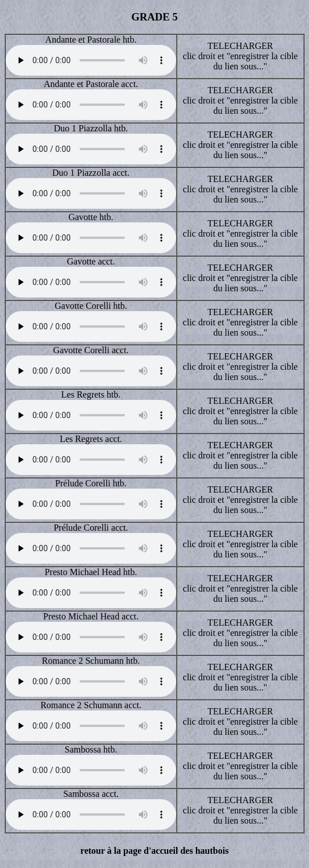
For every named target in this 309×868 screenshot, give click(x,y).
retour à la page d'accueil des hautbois (155, 851)
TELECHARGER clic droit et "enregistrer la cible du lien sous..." (240, 56)
